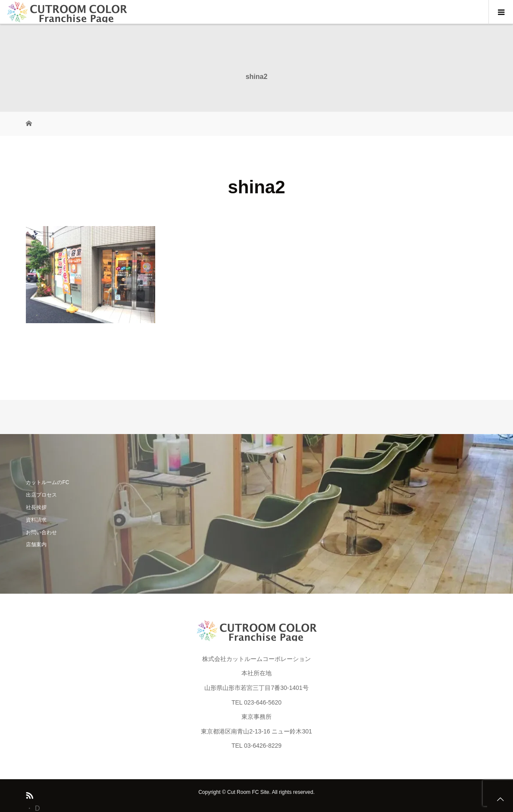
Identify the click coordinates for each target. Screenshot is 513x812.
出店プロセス (41, 495)
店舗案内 (36, 544)
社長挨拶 (36, 507)
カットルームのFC (47, 482)
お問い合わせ (41, 532)
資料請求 (36, 520)
